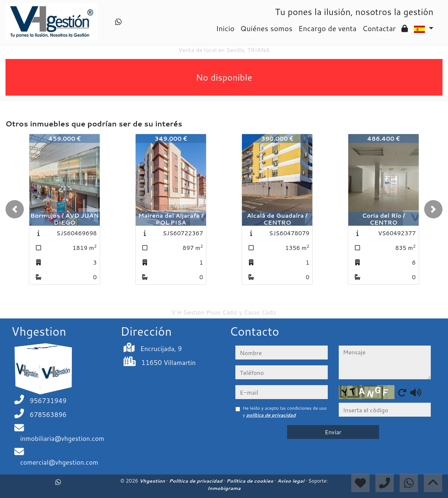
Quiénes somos (267, 28)
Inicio (225, 28)
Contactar (379, 28)
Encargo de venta (328, 28)
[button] (15, 209)
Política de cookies (250, 481)
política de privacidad (271, 415)
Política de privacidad (196, 481)
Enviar (333, 432)
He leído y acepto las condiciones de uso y (285, 411)
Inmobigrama (224, 488)
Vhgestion (153, 481)
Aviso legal (291, 481)
